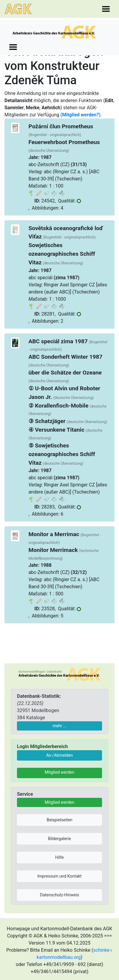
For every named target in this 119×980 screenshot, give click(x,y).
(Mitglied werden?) (80, 115)
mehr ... (60, 726)
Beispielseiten (60, 820)
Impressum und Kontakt (60, 876)
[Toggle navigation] (106, 9)
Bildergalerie (59, 839)
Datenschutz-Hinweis (59, 895)
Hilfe (60, 857)
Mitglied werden (59, 772)
